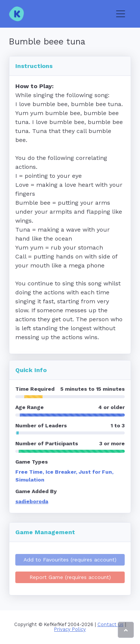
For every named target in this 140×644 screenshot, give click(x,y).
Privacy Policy (70, 629)
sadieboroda (32, 501)
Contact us (111, 624)
